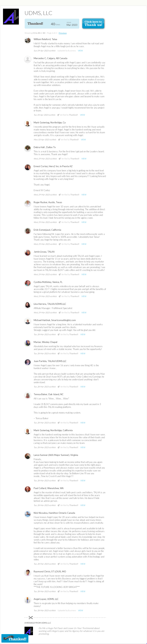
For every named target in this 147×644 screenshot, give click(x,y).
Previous (63, 33)
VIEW (80, 51)
